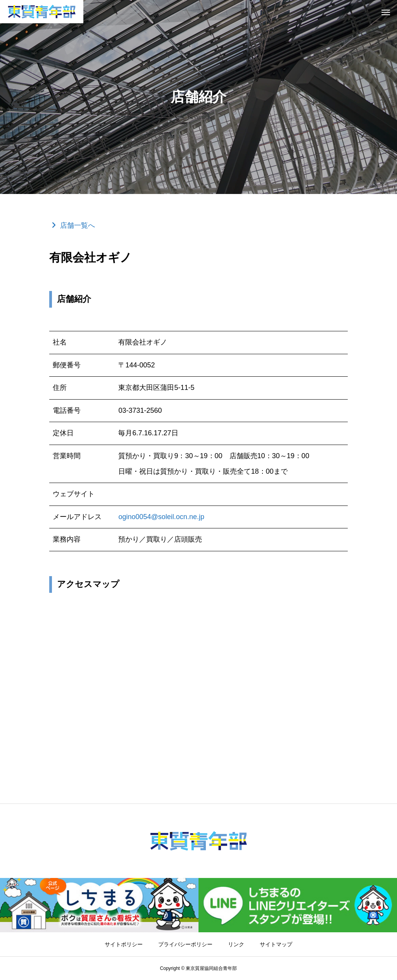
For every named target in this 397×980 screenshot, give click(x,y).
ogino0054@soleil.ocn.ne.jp (161, 517)
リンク (236, 944)
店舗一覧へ (78, 225)
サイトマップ (276, 944)
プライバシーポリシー (185, 944)
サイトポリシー (124, 944)
